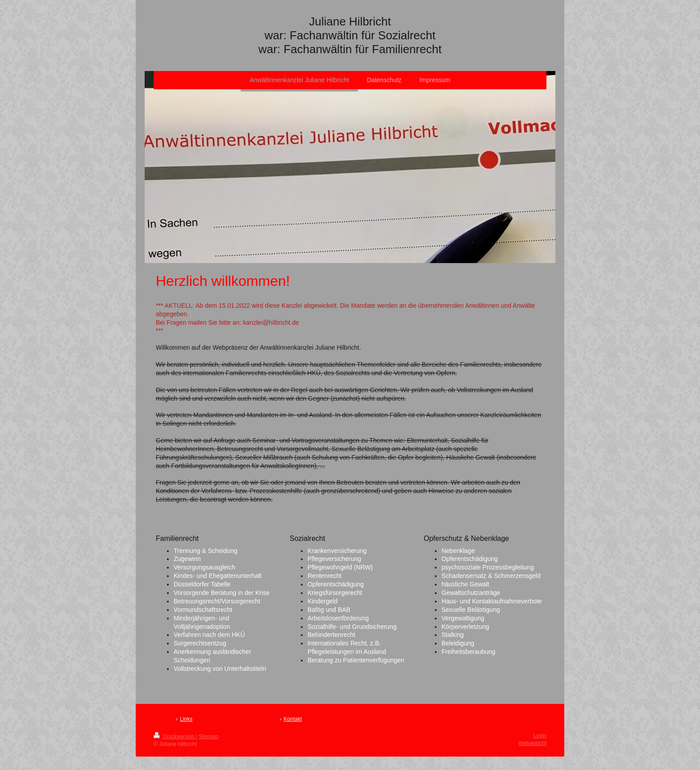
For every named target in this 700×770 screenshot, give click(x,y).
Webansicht (533, 743)
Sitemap (208, 737)
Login (540, 736)
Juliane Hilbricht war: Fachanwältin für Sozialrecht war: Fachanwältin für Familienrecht (350, 35)
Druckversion (175, 737)
